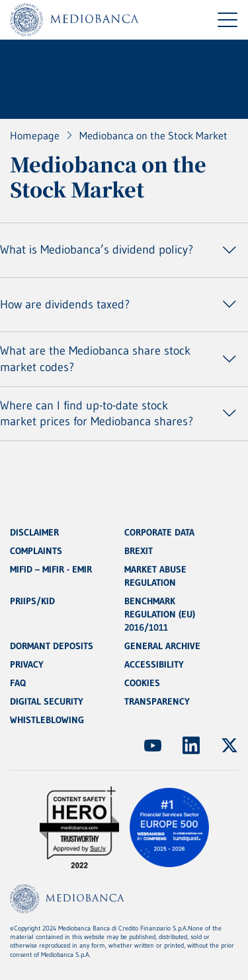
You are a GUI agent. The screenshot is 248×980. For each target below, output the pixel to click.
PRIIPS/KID (32, 601)
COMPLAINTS (36, 551)
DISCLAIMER (34, 532)
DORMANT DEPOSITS (52, 646)
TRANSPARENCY (157, 701)
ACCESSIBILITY (154, 664)
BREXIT (139, 551)
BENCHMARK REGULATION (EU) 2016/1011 (160, 614)
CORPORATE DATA (159, 532)
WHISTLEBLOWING (47, 720)
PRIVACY (27, 664)
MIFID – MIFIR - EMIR (51, 569)
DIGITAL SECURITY (47, 701)
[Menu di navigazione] (227, 20)
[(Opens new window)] (153, 746)
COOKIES (142, 683)
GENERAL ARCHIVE (162, 646)
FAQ (18, 683)
